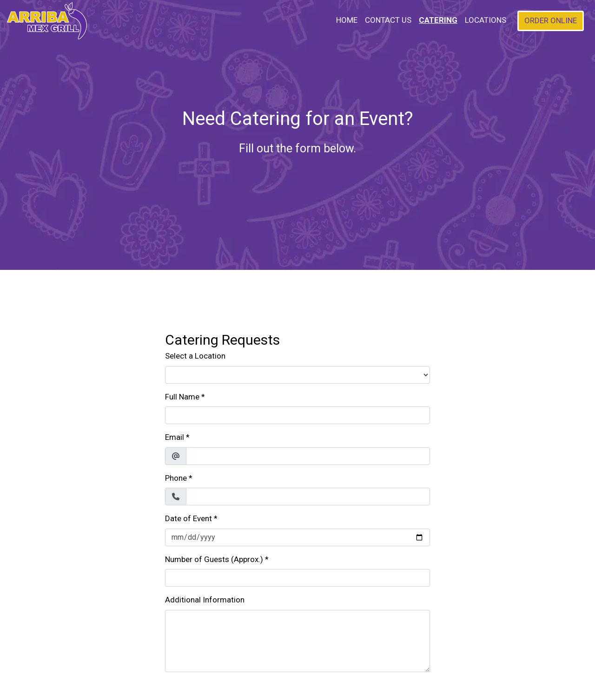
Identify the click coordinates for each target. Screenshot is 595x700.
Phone (176, 478)
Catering (438, 20)
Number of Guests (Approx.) (214, 559)
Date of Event (188, 518)
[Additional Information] (297, 641)
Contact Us (388, 20)
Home (347, 20)
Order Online (551, 20)
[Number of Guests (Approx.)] (297, 578)
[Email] (308, 456)
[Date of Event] (297, 537)
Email (175, 437)
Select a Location (195, 356)
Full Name (182, 397)
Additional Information (205, 600)
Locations (486, 20)
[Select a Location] (297, 375)
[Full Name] (297, 415)
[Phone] (308, 497)
